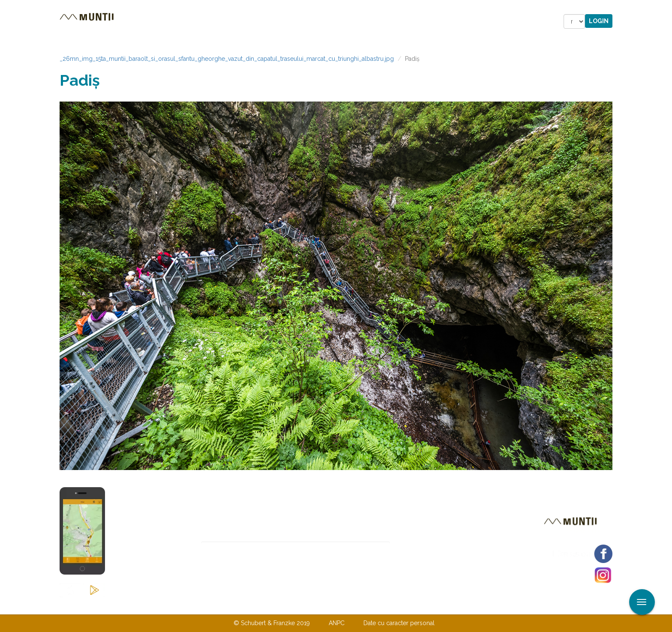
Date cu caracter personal (399, 623)
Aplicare (666, 8)
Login (599, 21)
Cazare (220, 21)
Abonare (418, 549)
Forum (385, 21)
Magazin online (326, 21)
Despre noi (323, 605)
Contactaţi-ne (270, 605)
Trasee (180, 21)
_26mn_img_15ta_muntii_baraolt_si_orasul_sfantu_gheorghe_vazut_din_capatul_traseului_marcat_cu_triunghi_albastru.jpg (227, 59)
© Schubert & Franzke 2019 (272, 623)
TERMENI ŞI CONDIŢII (387, 605)
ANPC (337, 623)
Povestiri (263, 21)
